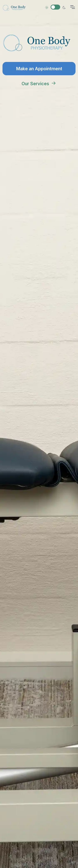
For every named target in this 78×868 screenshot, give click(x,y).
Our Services (39, 83)
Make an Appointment (39, 69)
